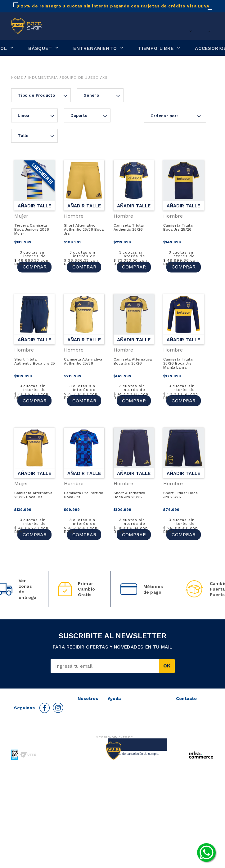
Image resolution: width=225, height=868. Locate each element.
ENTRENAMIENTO (95, 49)
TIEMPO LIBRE (156, 49)
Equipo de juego (80, 77)
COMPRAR (35, 267)
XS (105, 77)
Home (17, 77)
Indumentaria (43, 77)
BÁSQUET (40, 49)
